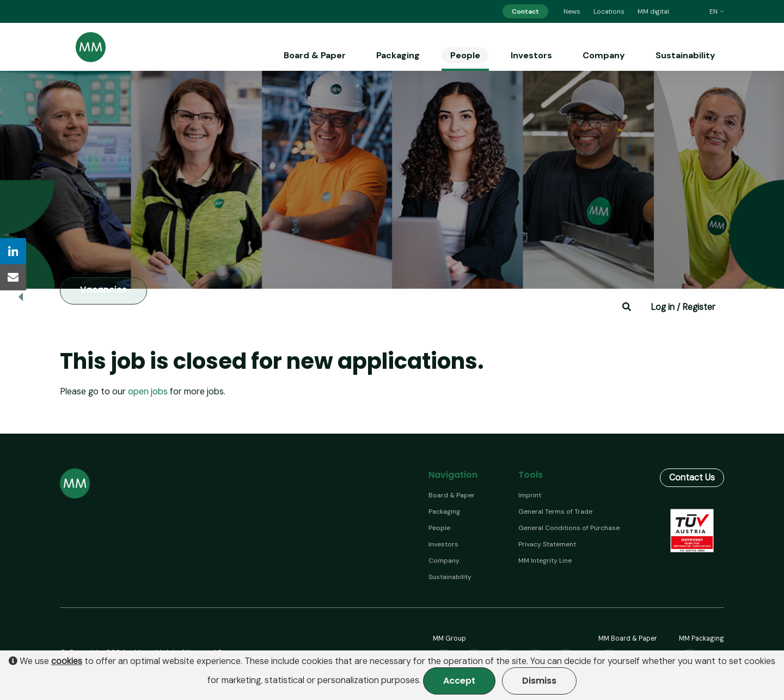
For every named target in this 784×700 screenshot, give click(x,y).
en (717, 11)
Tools (531, 475)
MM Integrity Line (545, 561)
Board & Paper (315, 55)
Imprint (530, 495)
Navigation (453, 475)
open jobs (148, 391)
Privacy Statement (547, 544)
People (465, 55)
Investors (531, 55)
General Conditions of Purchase (569, 528)
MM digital (653, 11)
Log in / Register (683, 307)
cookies (67, 661)
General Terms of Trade (555, 512)
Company (604, 55)
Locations (609, 11)
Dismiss (539, 681)
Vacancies (103, 290)
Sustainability (685, 55)
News (572, 11)
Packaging (398, 55)
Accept (459, 681)
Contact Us (692, 477)
